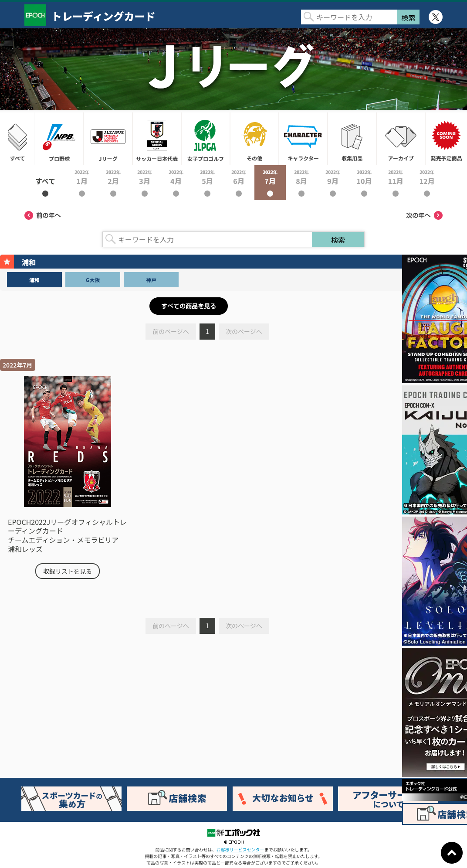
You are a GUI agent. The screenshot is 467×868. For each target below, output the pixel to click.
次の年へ (424, 215)
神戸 (151, 280)
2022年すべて (45, 183)
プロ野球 (59, 139)
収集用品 (352, 139)
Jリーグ (108, 139)
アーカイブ (401, 139)
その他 (254, 139)
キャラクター (303, 139)
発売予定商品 (446, 139)
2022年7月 (270, 183)
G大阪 (93, 280)
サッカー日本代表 (157, 139)
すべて (17, 139)
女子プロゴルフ (206, 139)
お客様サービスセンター (240, 849)
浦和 (34, 280)
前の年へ (43, 215)
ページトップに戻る (452, 853)
